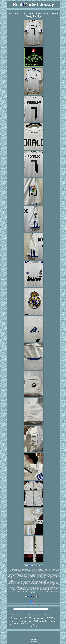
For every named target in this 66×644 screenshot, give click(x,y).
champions (33, 624)
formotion (56, 624)
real (29, 614)
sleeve (27, 624)
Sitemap (34, 635)
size (12, 615)
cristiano (37, 618)
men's (39, 615)
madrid (28, 618)
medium (54, 615)
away (30, 621)
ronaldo (43, 621)
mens (49, 615)
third (17, 615)
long (22, 624)
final (39, 624)
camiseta (16, 624)
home (44, 614)
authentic (23, 621)
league (11, 624)
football (14, 618)
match (43, 618)
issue (21, 618)
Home (34, 633)
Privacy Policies (34, 639)
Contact (34, 637)
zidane (51, 624)
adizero (34, 615)
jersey (34, 626)
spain (42, 624)
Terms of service (34, 641)
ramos (56, 622)
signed (17, 622)
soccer (22, 614)
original (46, 624)
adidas (49, 618)
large (55, 619)
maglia (51, 621)
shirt (35, 621)
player (12, 621)
